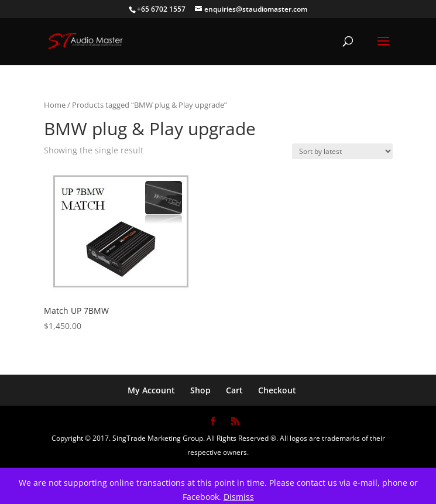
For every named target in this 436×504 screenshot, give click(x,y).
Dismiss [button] (239, 497)
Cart (234, 390)
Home (55, 105)
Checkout (277, 390)
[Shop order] (342, 151)
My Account (151, 390)
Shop (200, 390)
